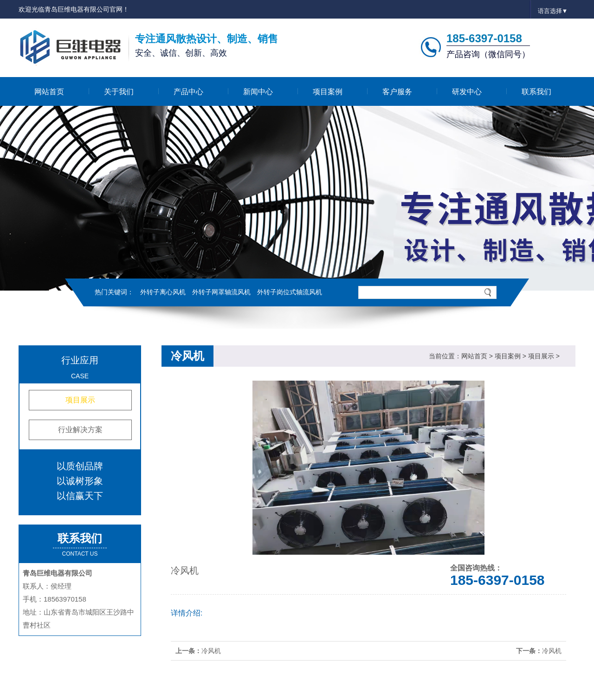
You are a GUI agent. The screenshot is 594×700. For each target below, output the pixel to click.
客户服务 (397, 92)
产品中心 (188, 92)
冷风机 (211, 651)
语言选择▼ (553, 11)
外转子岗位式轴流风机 (290, 292)
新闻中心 (258, 92)
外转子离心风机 (163, 292)
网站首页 (49, 92)
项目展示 (80, 400)
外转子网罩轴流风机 (221, 292)
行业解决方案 (80, 430)
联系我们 (536, 92)
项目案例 (328, 92)
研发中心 (467, 92)
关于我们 (119, 92)
